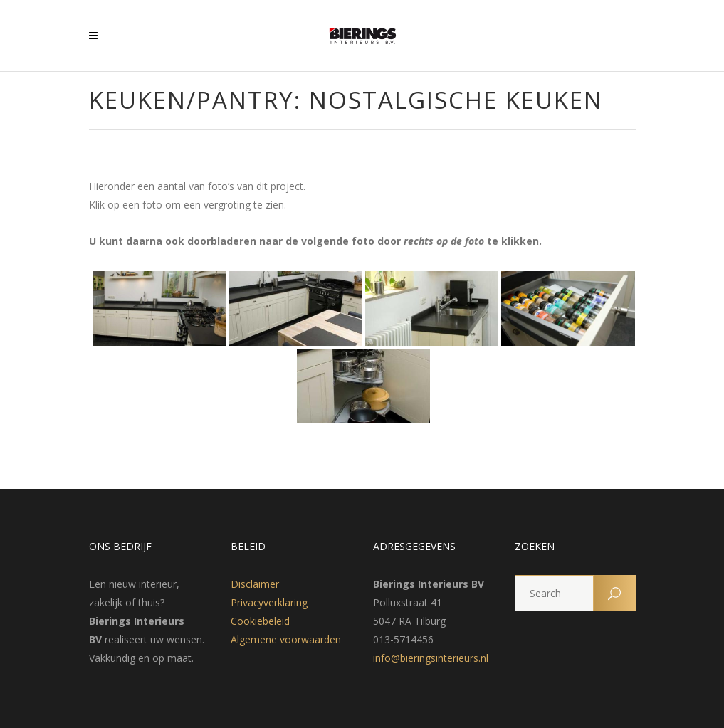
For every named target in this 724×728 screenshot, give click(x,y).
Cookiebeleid (260, 621)
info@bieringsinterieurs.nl (431, 658)
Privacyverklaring (269, 602)
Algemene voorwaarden (286, 639)
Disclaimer (255, 584)
